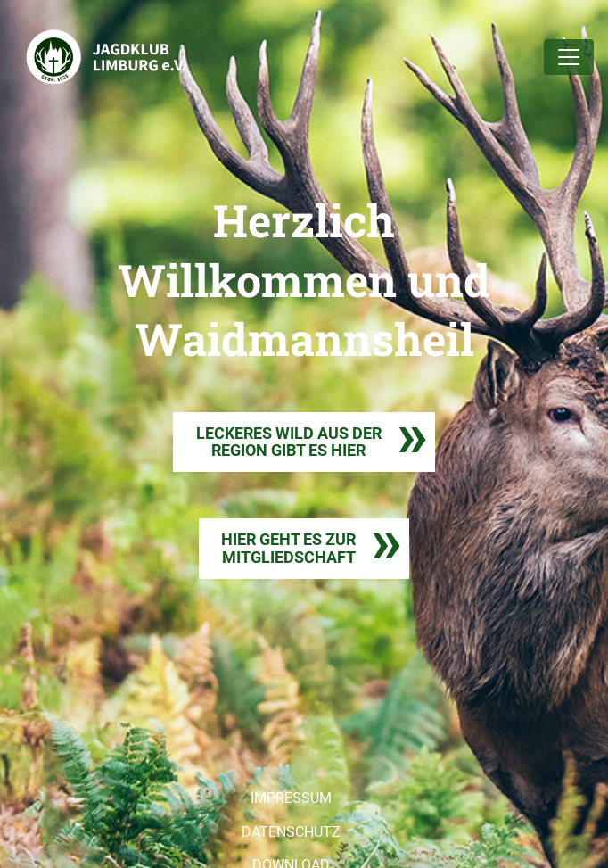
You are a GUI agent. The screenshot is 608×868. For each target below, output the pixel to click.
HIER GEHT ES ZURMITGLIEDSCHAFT (288, 548)
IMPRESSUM (291, 798)
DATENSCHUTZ (291, 832)
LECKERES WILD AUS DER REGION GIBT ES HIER (289, 442)
